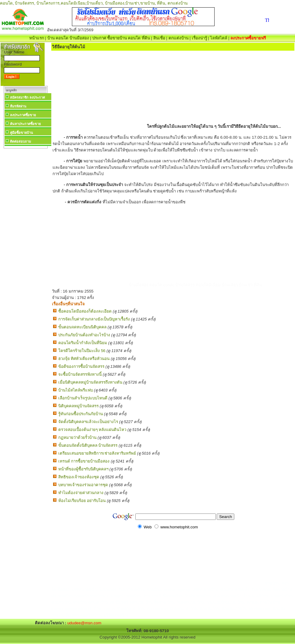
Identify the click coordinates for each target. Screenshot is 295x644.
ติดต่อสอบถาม (20, 141)
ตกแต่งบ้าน (178, 3)
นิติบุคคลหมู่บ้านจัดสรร (78, 406)
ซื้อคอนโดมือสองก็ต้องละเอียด (85, 311)
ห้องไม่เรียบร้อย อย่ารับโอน (82, 501)
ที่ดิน (161, 3)
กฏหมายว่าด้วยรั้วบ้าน (77, 437)
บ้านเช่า (132, 3)
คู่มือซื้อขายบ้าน (22, 133)
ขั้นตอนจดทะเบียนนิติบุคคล (82, 327)
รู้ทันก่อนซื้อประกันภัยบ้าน (81, 414)
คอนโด (6, 3)
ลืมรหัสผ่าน (18, 106)
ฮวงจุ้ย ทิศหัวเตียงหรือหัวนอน (84, 359)
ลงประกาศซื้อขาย (23, 115)
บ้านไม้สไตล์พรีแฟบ (76, 390)
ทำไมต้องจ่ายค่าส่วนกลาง (81, 493)
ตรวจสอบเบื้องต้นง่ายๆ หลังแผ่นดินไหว (92, 430)
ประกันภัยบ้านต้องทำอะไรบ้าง (84, 335)
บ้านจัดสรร (24, 3)
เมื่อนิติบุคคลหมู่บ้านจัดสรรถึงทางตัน (90, 382)
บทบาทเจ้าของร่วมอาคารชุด (83, 485)
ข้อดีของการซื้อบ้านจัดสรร (81, 366)
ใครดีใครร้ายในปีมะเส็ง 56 (82, 351)
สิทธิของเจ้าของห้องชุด (79, 477)
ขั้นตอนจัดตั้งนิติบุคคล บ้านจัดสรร (88, 445)
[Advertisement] (25, 241)
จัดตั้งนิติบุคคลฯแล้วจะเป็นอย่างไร (88, 422)
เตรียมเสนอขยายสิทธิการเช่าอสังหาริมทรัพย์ (97, 453)
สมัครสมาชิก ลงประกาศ (27, 97)
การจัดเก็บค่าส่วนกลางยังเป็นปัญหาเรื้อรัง (94, 319)
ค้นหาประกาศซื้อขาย (25, 124)
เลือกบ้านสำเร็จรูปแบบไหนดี (83, 398)
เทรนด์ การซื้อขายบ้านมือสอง (84, 461)
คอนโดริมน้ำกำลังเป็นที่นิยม (83, 343)
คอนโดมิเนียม (73, 3)
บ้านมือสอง (115, 3)
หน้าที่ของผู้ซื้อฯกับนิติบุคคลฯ (83, 469)
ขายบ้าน (147, 3)
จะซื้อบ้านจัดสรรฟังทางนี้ (80, 374)
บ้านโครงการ (48, 3)
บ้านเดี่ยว (95, 3)
